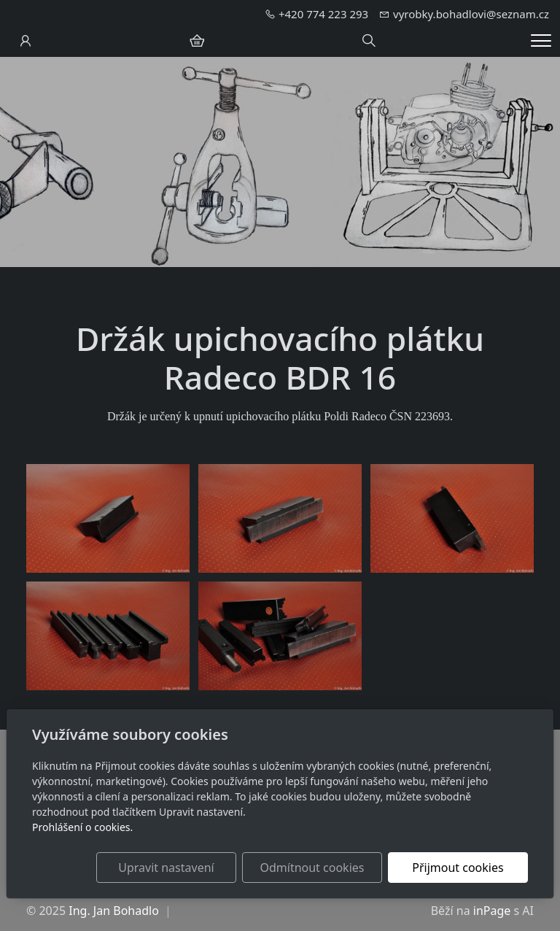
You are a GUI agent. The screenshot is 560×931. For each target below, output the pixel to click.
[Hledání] (369, 41)
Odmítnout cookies (312, 868)
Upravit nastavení (166, 868)
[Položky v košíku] (197, 41)
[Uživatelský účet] (26, 41)
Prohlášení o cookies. (82, 827)
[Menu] (541, 40)
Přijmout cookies (458, 868)
